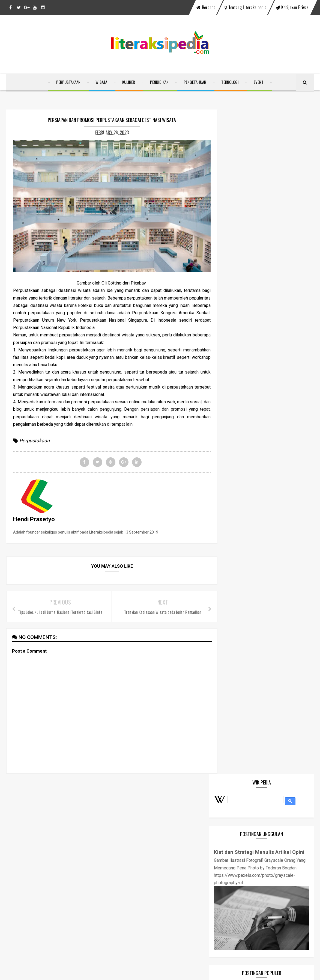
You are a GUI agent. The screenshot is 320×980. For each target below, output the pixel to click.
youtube (176, 800)
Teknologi (230, 83)
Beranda (206, 7)
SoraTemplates (135, 972)
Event (259, 83)
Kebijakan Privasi (293, 7)
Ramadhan (240, 594)
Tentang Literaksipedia (246, 7)
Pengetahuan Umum (248, 572)
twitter (140, 800)
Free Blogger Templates (199, 972)
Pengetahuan (195, 83)
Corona (237, 495)
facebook (103, 800)
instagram (215, 800)
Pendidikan (159, 83)
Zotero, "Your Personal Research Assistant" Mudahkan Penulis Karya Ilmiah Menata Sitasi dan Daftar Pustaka (273, 366)
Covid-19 (238, 506)
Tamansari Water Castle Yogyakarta (276, 393)
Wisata (101, 83)
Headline (238, 528)
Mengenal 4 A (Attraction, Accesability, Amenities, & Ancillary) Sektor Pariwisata (271, 340)
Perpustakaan (68, 83)
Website (237, 615)
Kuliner (129, 83)
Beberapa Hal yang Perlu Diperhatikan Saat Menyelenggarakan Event (274, 446)
